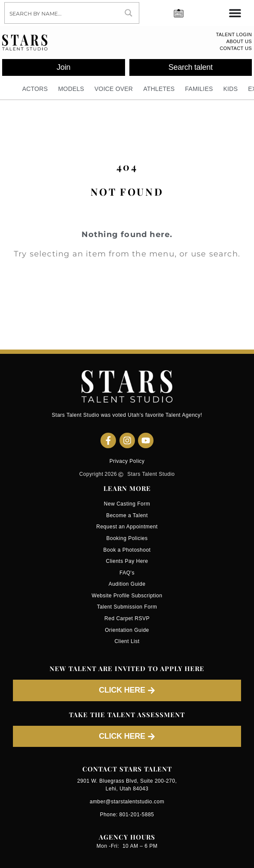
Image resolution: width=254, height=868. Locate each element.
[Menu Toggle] (235, 13)
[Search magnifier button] (129, 13)
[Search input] (62, 13)
